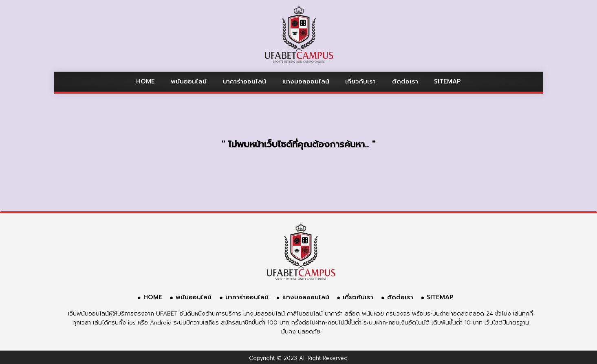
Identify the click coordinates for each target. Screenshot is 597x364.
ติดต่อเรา (405, 81)
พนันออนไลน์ (189, 81)
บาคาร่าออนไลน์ (245, 81)
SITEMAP (447, 81)
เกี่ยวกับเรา (360, 81)
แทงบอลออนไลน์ (306, 81)
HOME (145, 81)
